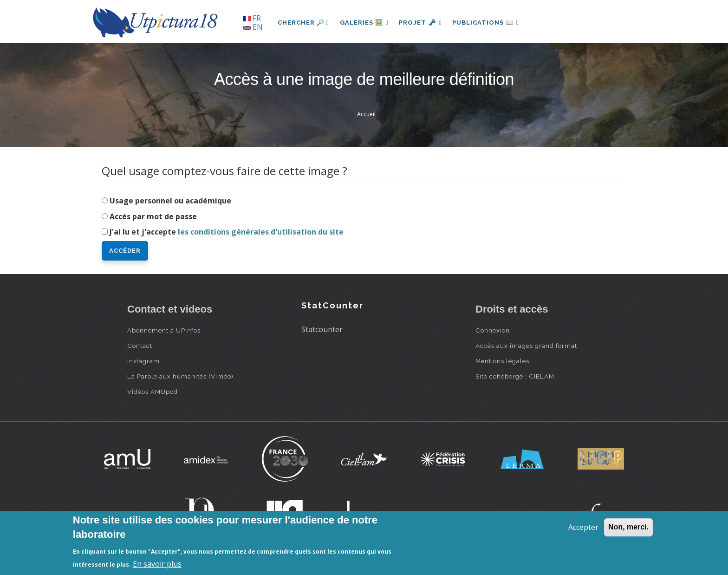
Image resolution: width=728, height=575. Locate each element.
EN (253, 27)
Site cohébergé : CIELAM (515, 376)
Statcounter (322, 329)
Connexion (493, 330)
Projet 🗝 (422, 23)
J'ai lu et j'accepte (227, 232)
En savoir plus (157, 564)
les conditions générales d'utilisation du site (261, 232)
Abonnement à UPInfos (164, 330)
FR (252, 18)
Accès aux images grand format (526, 346)
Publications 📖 (487, 23)
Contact (140, 346)
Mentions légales (502, 361)
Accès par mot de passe (153, 216)
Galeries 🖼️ (365, 23)
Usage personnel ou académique (170, 201)
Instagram (143, 361)
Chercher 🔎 (303, 23)
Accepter (583, 527)
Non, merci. (628, 527)
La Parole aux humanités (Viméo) (180, 376)
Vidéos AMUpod (153, 392)
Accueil (366, 114)
